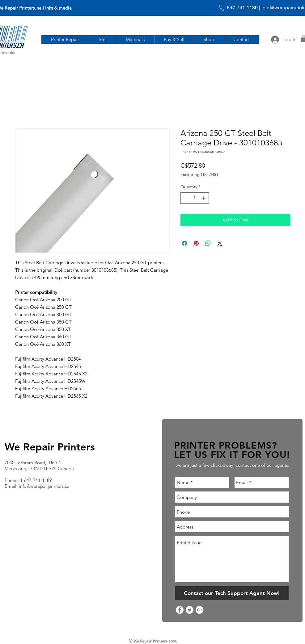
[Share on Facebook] (184, 243)
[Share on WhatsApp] (208, 243)
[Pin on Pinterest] (196, 243)
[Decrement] (185, 198)
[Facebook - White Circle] (180, 610)
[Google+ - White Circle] (199, 610)
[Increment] (204, 198)
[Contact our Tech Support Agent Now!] (232, 593)
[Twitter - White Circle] (190, 610)
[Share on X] (220, 243)
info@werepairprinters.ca (44, 486)
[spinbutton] (195, 198)
